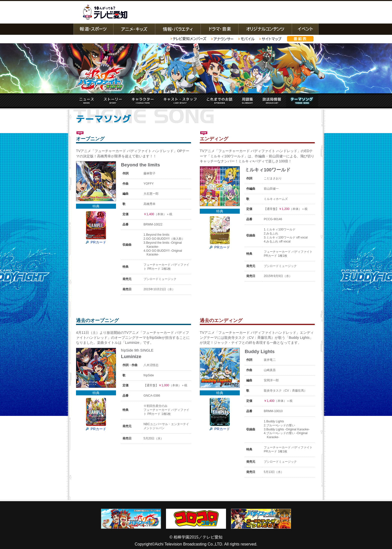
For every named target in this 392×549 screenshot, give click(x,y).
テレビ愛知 (105, 12)
